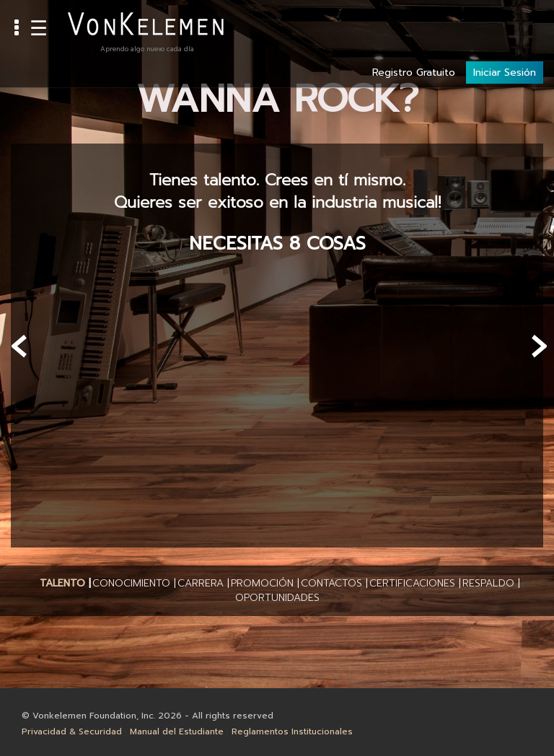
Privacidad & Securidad (72, 731)
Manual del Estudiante (177, 731)
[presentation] (19, 346)
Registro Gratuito (414, 23)
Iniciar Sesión (505, 23)
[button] (62, 584)
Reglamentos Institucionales (292, 731)
